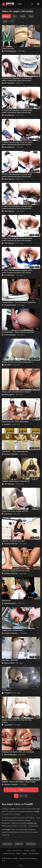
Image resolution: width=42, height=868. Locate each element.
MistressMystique (11, 755)
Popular (23, 16)
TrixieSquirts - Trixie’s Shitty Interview (15, 451)
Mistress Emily (9, 663)
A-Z (12, 21)
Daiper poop (7, 844)
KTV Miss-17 (6, 690)
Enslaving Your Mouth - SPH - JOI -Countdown (18, 752)
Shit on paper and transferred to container (16, 392)
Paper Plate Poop (8, 48)
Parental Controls (9, 853)
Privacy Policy (17, 851)
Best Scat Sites (34, 853)
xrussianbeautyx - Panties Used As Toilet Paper (18, 332)
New (15, 16)
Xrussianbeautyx (10, 305)
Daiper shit (19, 844)
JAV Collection (9, 83)
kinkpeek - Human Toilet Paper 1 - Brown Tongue (19, 782)
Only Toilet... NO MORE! (10, 660)
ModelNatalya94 (10, 603)
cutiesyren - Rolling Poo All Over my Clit (16, 571)
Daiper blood (31, 844)
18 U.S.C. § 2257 (29, 851)
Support (25, 853)
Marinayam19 (9, 395)
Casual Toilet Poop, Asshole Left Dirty (15, 511)
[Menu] (38, 4)
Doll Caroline (6, 601)
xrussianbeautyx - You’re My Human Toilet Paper (19, 302)
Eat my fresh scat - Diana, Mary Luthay (15, 422)
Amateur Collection (11, 454)
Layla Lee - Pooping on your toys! (13, 541)
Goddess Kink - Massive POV (12, 630)
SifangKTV (8, 365)
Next (21, 790)
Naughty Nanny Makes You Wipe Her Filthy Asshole (17, 721)
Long (5, 21)
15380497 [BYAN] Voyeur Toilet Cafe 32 (16, 481)
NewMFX (7, 424)
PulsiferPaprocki (10, 51)
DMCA (18, 853)
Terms (9, 851)
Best (31, 16)
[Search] (32, 4)
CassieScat (8, 514)
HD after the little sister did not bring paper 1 (17, 362)
